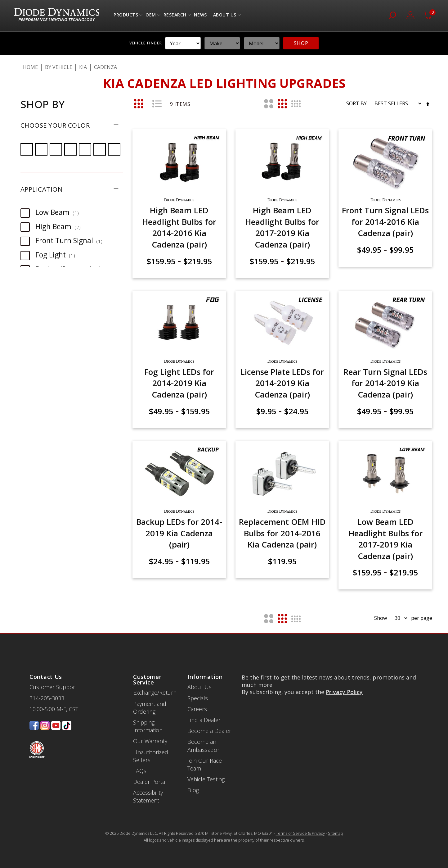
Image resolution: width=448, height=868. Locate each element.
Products (126, 16)
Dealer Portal (150, 782)
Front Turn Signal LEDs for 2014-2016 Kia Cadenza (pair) (385, 222)
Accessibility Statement (148, 796)
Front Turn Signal (72, 240)
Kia (83, 67)
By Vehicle (59, 67)
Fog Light (58, 255)
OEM (151, 16)
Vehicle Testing (206, 779)
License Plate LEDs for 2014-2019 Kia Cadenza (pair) (282, 383)
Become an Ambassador (203, 745)
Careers (197, 709)
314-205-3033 (47, 698)
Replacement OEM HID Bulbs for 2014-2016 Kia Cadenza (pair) (282, 533)
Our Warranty (150, 741)
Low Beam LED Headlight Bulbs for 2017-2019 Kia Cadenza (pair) (385, 539)
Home (30, 67)
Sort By (356, 103)
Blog (193, 790)
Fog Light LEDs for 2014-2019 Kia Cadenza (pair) (179, 383)
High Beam (61, 226)
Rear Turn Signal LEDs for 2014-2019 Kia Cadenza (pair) (385, 383)
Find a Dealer (204, 720)
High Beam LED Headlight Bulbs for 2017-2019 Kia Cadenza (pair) (282, 227)
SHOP (301, 43)
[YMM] (183, 43)
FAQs (140, 771)
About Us (225, 16)
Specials (198, 698)
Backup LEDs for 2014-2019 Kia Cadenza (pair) (179, 533)
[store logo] (57, 15)
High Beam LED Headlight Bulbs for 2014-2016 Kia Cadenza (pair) (179, 227)
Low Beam (60, 212)
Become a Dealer (209, 731)
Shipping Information (148, 726)
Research (175, 16)
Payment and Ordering (150, 708)
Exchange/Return (155, 693)
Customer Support (53, 687)
